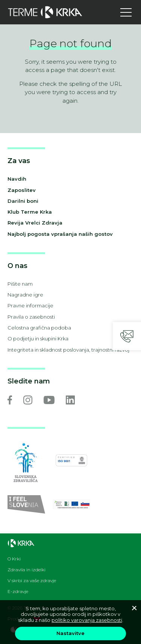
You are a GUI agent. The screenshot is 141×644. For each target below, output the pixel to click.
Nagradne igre (25, 295)
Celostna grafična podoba (39, 328)
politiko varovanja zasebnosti (87, 620)
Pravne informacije (30, 306)
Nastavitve (70, 633)
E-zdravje (18, 592)
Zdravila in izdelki (27, 570)
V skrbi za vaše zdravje (32, 581)
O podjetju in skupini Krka (38, 338)
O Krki (14, 559)
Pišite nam (20, 284)
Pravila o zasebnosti (31, 317)
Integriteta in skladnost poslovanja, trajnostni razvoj (68, 350)
